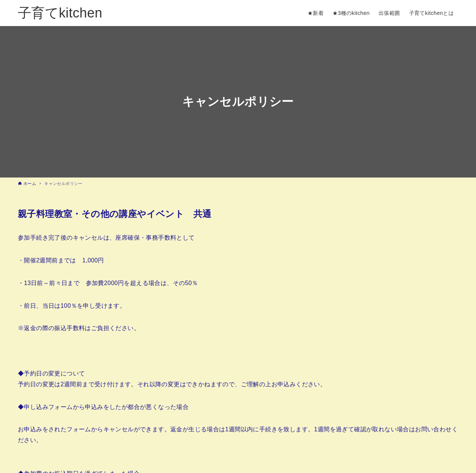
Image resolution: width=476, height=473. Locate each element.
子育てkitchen (60, 13)
